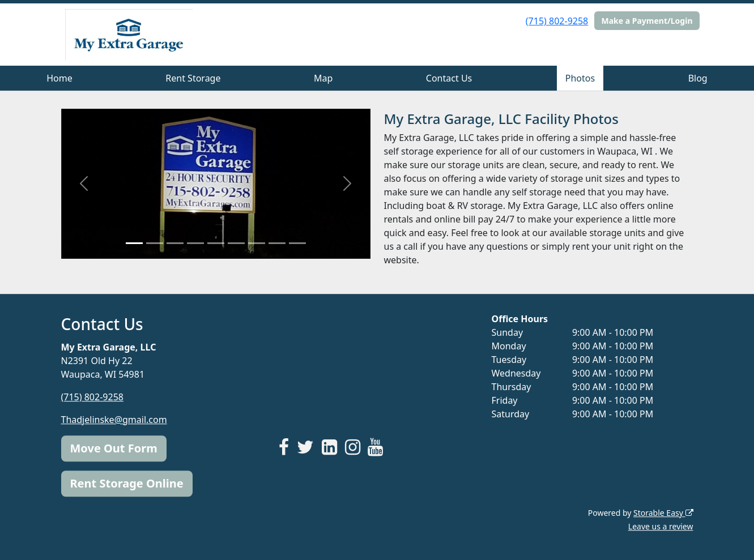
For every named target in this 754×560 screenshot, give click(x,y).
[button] (84, 184)
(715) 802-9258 (557, 21)
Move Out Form (114, 448)
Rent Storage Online (127, 483)
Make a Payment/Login (647, 21)
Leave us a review (661, 526)
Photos (580, 78)
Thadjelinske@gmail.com (114, 420)
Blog (698, 78)
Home (59, 78)
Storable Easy (663, 513)
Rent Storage (193, 78)
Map (323, 78)
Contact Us (449, 78)
